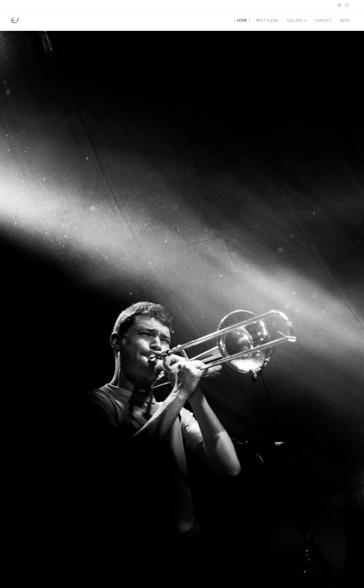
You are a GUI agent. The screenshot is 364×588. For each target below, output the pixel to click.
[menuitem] (237, 20)
